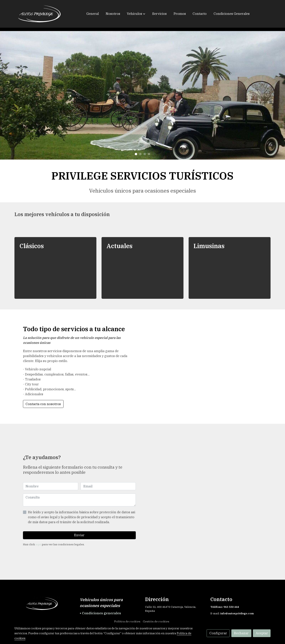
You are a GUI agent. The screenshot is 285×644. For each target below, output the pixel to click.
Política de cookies (127, 622)
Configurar (218, 633)
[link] (40, 14)
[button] (136, 14)
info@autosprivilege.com (237, 613)
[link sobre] (45, 604)
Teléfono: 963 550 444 (225, 607)
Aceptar (262, 633)
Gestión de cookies (156, 622)
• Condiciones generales (100, 613)
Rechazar (241, 633)
